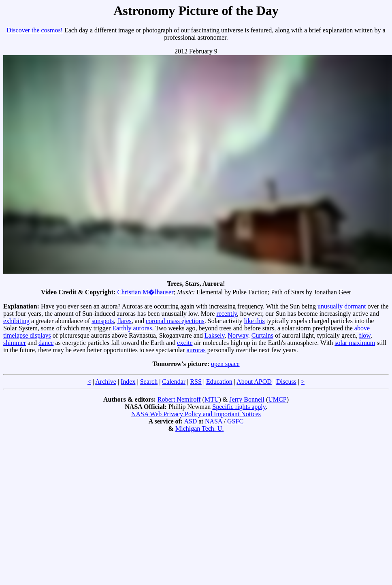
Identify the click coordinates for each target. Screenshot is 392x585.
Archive (106, 382)
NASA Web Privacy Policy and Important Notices (196, 414)
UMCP (277, 399)
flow (365, 335)
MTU (212, 399)
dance (46, 343)
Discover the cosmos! (35, 30)
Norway (238, 335)
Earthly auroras (132, 328)
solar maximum (355, 343)
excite (185, 343)
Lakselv (215, 335)
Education (219, 382)
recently (226, 314)
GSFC (235, 421)
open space (225, 364)
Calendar (174, 382)
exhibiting (16, 321)
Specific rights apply (239, 407)
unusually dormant (342, 306)
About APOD (254, 382)
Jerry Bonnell (247, 399)
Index (128, 382)
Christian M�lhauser (145, 292)
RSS (196, 382)
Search (149, 382)
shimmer (15, 343)
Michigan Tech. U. (199, 429)
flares (124, 321)
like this (255, 321)
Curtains (262, 335)
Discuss (286, 382)
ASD (190, 421)
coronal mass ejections (175, 321)
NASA (214, 421)
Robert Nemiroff (179, 399)
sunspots (103, 321)
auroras (196, 350)
